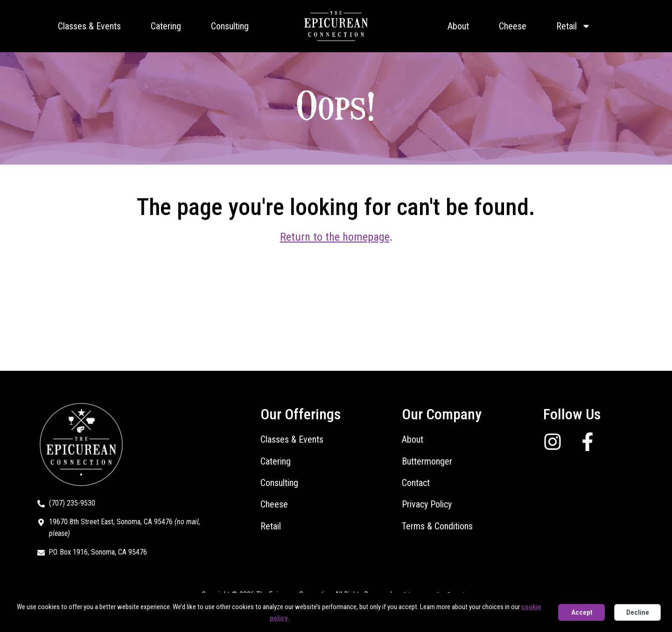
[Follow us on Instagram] (556, 442)
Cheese (513, 26)
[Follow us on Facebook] (591, 442)
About (458, 26)
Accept (582, 612)
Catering (166, 26)
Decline (638, 612)
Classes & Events (89, 26)
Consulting (230, 26)
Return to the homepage (335, 237)
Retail (574, 26)
